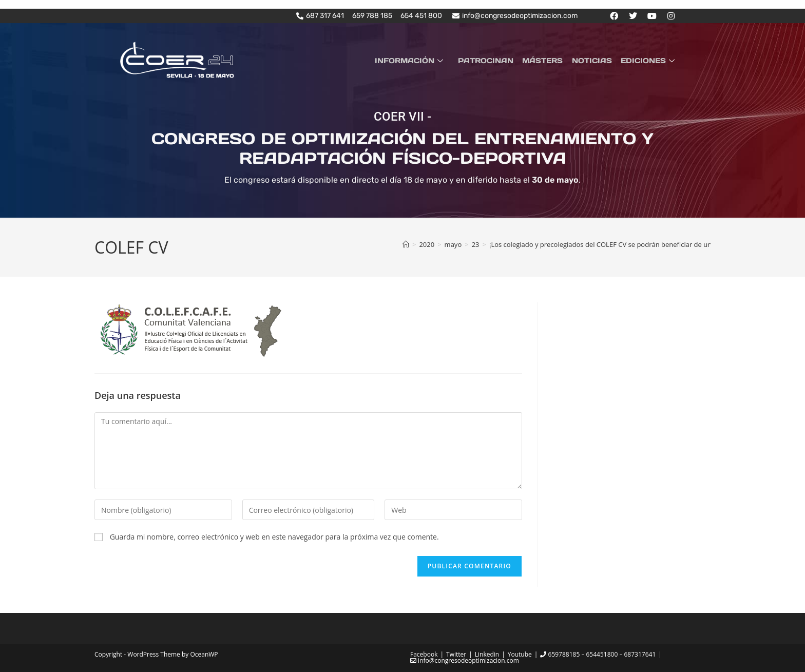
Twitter (456, 654)
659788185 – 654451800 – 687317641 (598, 654)
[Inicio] (406, 244)
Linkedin (487, 654)
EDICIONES (650, 60)
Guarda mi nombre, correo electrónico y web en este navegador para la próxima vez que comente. (274, 537)
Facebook (424, 654)
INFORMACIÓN (418, 60)
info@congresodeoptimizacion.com (465, 660)
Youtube (520, 654)
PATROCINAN (492, 60)
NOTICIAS (595, 60)
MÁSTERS (547, 60)
